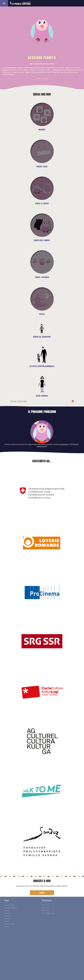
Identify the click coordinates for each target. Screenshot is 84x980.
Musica (7, 910)
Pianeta (7, 918)
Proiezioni (47, 900)
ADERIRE (42, 893)
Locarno (45, 908)
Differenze (8, 916)
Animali (7, 921)
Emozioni (8, 913)
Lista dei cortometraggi (18, 401)
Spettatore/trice (10, 905)
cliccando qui (64, 444)
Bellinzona (46, 905)
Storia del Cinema (11, 908)
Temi (6, 900)
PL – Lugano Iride (48, 913)
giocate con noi (42, 446)
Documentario (9, 924)
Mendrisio (45, 910)
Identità (7, 927)
